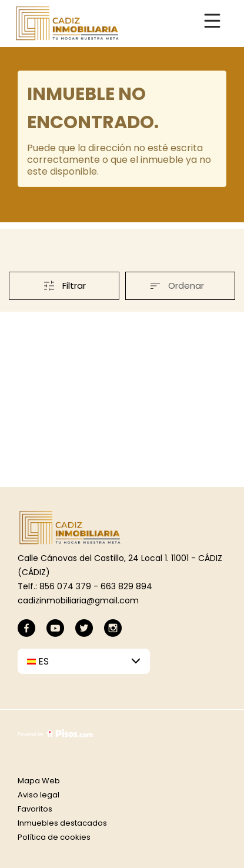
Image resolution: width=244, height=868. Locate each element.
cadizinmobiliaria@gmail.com (78, 600)
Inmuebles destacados (62, 823)
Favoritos (35, 809)
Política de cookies (54, 837)
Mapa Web (39, 781)
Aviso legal (39, 795)
